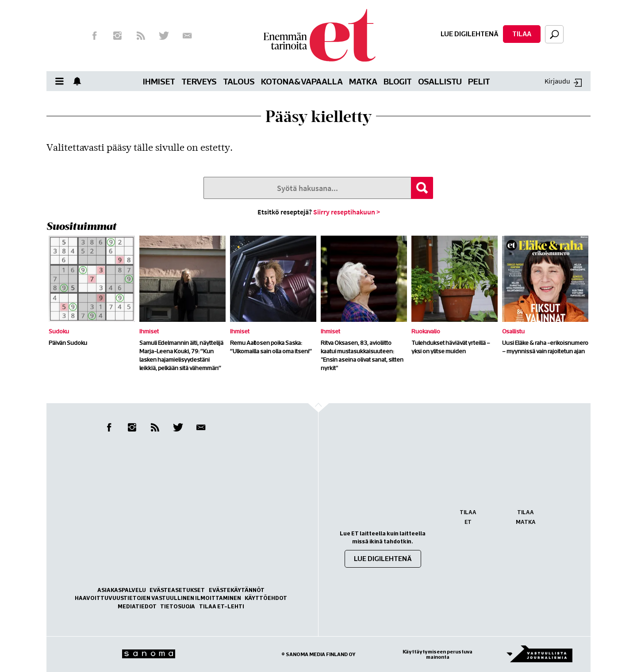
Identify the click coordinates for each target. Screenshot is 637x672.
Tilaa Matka (526, 517)
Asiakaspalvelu (122, 590)
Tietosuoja (178, 606)
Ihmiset (159, 81)
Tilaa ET (468, 517)
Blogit (398, 81)
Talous (239, 81)
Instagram (118, 36)
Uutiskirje (187, 36)
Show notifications (80, 81)
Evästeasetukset (177, 590)
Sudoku (59, 331)
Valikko (62, 81)
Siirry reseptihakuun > (347, 212)
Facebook (94, 36)
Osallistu (440, 81)
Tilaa (522, 34)
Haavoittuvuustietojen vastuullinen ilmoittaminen (158, 598)
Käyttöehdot (266, 598)
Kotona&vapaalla (302, 81)
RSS (141, 36)
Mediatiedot (137, 606)
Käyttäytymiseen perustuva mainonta (437, 654)
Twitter (164, 36)
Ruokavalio (426, 331)
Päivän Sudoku (68, 343)
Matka (363, 81)
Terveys (199, 81)
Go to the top (326, 421)
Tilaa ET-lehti (222, 606)
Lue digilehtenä (470, 34)
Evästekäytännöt (237, 590)
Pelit (479, 81)
